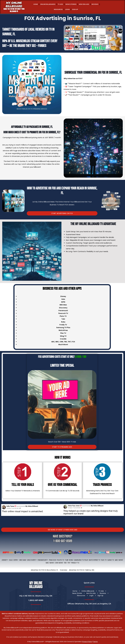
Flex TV (104, 560)
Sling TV (111, 560)
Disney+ (5, 560)
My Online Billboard (14, 4)
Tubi (67, 560)
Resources (58, 9)
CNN (61, 342)
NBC (57, 342)
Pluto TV (61, 560)
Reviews (95, 4)
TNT (69, 342)
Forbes (42, 46)
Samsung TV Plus (81, 560)
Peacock (53, 560)
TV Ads (60, 4)
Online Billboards (48, 4)
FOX (73, 342)
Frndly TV (63, 325)
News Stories (71, 4)
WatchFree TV (94, 560)
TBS (65, 342)
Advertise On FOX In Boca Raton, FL (44, 570)
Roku (71, 560)
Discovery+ (32, 560)
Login (67, 9)
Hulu (11, 560)
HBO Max (23, 560)
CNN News (59, 563)
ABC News (119, 560)
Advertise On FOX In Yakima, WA (82, 570)
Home (36, 4)
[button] (3, 513)
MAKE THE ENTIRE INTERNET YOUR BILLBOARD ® (14, 10)
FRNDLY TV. (75, 563)
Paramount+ (43, 560)
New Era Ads (84, 4)
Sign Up (75, 9)
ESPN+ (16, 560)
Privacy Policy (87, 642)
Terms (95, 642)
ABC (53, 342)
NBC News (50, 563)
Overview (64, 570)
